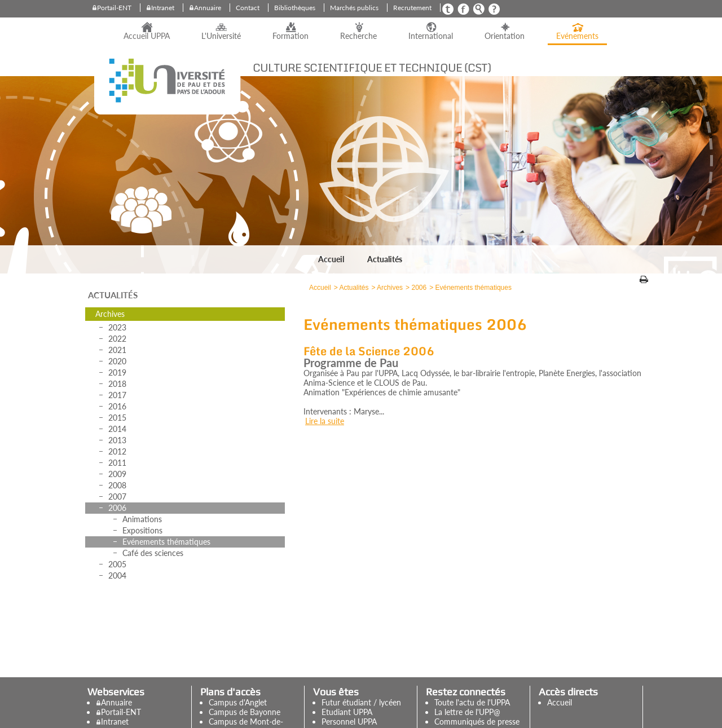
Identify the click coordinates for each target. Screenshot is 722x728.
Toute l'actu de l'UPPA (472, 702)
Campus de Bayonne (245, 712)
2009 (117, 474)
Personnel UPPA (349, 722)
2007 (117, 497)
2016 (117, 406)
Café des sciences (153, 553)
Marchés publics (354, 8)
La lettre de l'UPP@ (467, 712)
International (431, 36)
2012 (117, 451)
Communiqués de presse (477, 722)
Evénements (577, 36)
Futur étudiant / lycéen (361, 702)
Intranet (163, 8)
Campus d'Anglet (238, 702)
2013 (117, 440)
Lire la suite (325, 421)
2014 (117, 429)
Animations (142, 519)
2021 (117, 350)
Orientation (505, 36)
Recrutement (412, 8)
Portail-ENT (114, 8)
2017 (117, 395)
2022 (117, 339)
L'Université (221, 36)
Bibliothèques (295, 8)
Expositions (142, 530)
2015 (117, 418)
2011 (117, 463)
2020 (117, 361)
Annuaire (208, 8)
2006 (117, 508)
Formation (290, 36)
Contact (248, 8)
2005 (117, 564)
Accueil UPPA (147, 36)
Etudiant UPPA (347, 712)
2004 (117, 575)
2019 (117, 372)
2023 (117, 327)
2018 (117, 384)
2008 (117, 485)
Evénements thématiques (166, 542)
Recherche (358, 36)
